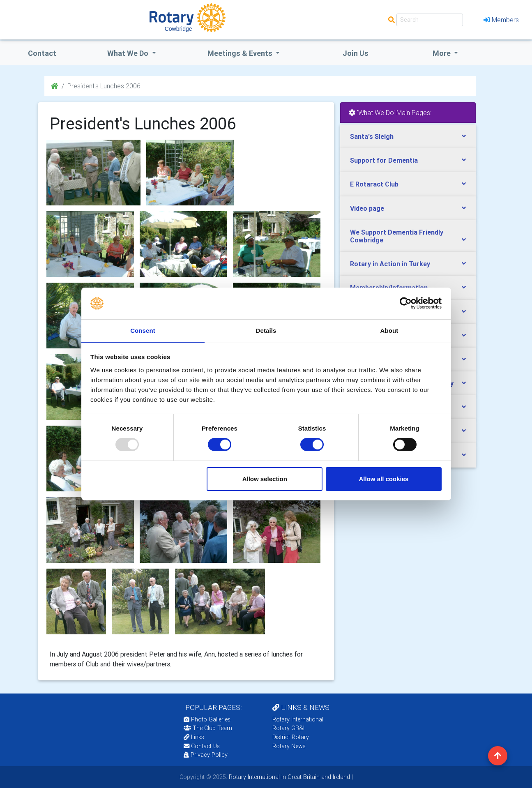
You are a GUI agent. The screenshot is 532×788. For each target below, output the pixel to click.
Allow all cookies (383, 479)
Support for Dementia (384, 160)
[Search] (430, 20)
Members (501, 20)
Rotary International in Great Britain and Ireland (289, 777)
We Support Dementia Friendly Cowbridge (397, 236)
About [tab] (389, 330)
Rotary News (289, 746)
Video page (367, 208)
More (442, 53)
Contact (42, 53)
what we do (129, 53)
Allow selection (265, 479)
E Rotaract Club (374, 184)
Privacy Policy (206, 755)
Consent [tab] (143, 330)
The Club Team (208, 728)
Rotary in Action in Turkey (390, 264)
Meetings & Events (241, 53)
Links (194, 737)
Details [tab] (266, 330)
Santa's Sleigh (372, 136)
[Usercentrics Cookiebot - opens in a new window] (406, 303)
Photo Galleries (207, 719)
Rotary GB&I (288, 728)
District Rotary (291, 737)
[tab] (408, 137)
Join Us (356, 53)
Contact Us (202, 746)
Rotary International (298, 719)
